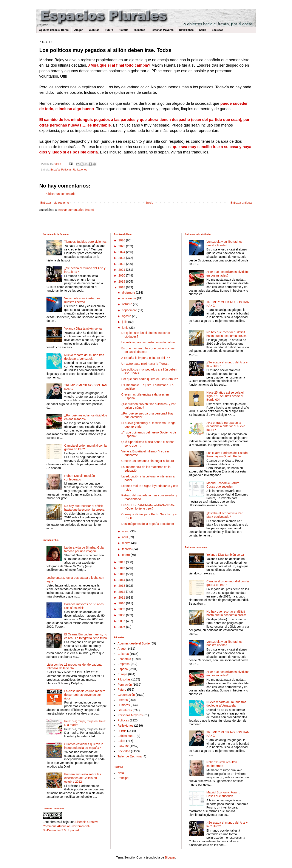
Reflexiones (186, 30)
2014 (122, 580)
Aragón (79, 30)
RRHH (122, 731)
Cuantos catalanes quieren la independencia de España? (84, 746)
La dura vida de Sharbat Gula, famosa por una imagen (84, 549)
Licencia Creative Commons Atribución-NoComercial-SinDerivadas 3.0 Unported (71, 826)
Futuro (109, 30)
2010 (122, 603)
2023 (122, 258)
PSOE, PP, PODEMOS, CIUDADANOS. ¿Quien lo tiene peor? (148, 507)
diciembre (129, 292)
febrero (127, 549)
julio (125, 322)
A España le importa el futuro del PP (146, 358)
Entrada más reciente (55, 203)
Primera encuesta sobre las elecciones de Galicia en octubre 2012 (83, 778)
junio (126, 328)
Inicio (150, 203)
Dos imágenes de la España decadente (148, 524)
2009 (122, 609)
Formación (125, 685)
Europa (122, 674)
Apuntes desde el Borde (54, 30)
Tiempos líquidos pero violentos (85, 242)
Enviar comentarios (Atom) (76, 210)
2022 (122, 264)
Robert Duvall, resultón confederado (80, 478)
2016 (122, 568)
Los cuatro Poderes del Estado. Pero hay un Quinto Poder (227, 455)
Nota (121, 773)
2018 (122, 287)
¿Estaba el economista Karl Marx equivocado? (225, 515)
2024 (122, 252)
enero (126, 555)
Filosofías (124, 679)
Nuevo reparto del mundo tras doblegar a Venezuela (84, 357)
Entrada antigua (241, 203)
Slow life (123, 746)
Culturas (94, 30)
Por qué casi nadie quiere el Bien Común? (150, 379)
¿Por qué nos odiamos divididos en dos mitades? (86, 417)
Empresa (124, 664)
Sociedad (217, 30)
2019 (122, 282)
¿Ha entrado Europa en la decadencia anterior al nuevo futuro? (226, 426)
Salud (203, 30)
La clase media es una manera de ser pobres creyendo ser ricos (85, 695)
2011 (122, 597)
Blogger (170, 857)
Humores (139, 30)
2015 (122, 574)
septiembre (130, 310)
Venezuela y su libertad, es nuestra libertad (82, 300)
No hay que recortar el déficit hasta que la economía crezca (84, 508)
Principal (123, 778)
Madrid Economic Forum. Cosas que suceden (223, 485)
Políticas (66, 170)
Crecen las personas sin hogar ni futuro (148, 461)
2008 (122, 615)
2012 (122, 592)
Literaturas (125, 710)
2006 (122, 627)
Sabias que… (127, 736)
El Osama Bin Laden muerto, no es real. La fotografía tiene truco (86, 636)
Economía (124, 659)
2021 (122, 270)
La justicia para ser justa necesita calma (148, 342)
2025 (122, 246)
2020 (122, 275)
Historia (124, 30)
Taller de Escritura (130, 756)
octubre (127, 304)
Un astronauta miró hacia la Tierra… (146, 364)
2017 (122, 562)
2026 (122, 240)
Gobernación (126, 695)
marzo (127, 543)
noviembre (129, 298)
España (55, 170)
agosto (127, 316)
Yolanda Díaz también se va (83, 328)
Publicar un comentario (60, 194)
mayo (126, 531)
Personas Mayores (162, 30)
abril (125, 537)
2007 (122, 621)
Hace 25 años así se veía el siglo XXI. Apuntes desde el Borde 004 (225, 396)
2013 (122, 586)
